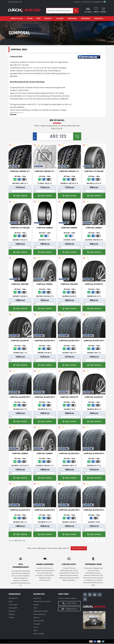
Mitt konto (37, 618)
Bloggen (36, 605)
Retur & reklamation (40, 615)
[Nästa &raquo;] (104, 541)
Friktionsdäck (13, 608)
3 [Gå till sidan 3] (100, 541)
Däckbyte (48, 19)
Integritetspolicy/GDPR (41, 611)
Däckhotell (99, 19)
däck (39, 73)
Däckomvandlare (39, 634)
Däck (39, 19)
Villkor (35, 608)
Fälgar (30, 19)
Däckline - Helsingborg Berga (67, 599)
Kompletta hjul (17, 19)
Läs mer (13, 114)
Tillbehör (60, 19)
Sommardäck (13, 605)
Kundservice (72, 19)
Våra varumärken (39, 621)
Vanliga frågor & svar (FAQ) (42, 602)
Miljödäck (12, 615)
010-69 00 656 (87, 2)
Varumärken (86, 19)
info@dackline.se (98, 2)
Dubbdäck (12, 611)
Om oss (36, 628)
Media (35, 631)
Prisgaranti (37, 624)
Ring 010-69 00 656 (79, 549)
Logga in (78, 2)
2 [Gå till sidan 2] (95, 541)
